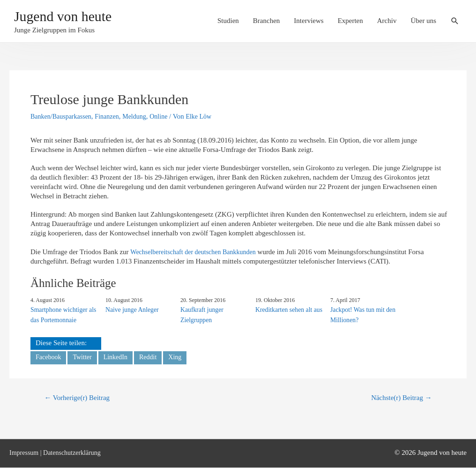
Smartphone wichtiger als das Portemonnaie (62, 314)
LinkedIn (119, 356)
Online (167, 116)
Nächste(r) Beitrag (399, 398)
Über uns (423, 22)
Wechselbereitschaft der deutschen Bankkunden (197, 252)
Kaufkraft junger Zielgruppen (201, 314)
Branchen (266, 22)
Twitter (85, 356)
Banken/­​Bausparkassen (63, 116)
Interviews (309, 22)
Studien (228, 22)
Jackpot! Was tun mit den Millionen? (361, 314)
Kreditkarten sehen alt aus (287, 309)
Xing (181, 356)
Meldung (141, 116)
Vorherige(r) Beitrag (80, 398)
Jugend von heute (71, 18)
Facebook (49, 356)
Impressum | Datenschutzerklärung (58, 453)
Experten (350, 22)
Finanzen (112, 116)
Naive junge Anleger (131, 309)
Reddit (153, 356)
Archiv (387, 22)
